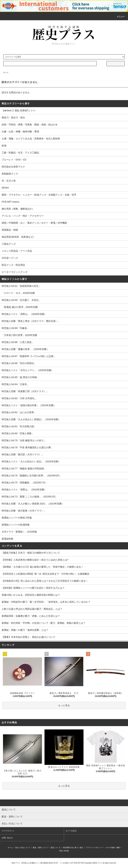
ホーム (6, 72)
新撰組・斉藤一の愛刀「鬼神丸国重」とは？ (25, 630)
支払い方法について (23, 848)
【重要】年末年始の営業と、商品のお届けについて (28, 637)
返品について (55, 848)
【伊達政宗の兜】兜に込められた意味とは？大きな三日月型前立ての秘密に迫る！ (45, 581)
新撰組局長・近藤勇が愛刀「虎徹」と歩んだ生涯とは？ (31, 616)
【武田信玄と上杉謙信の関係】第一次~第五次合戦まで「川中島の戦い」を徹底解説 (45, 574)
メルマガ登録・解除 (112, 848)
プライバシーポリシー (94, 848)
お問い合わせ (7, 838)
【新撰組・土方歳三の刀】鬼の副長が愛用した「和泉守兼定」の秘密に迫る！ (42, 567)
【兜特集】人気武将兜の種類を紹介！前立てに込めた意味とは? (35, 560)
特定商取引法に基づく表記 (73, 848)
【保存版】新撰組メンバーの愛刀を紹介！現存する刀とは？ (33, 588)
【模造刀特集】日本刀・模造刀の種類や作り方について (31, 553)
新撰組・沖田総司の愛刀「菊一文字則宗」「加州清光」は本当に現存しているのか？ (46, 602)
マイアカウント (8, 831)
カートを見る (71, 831)
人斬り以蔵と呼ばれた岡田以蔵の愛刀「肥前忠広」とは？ (32, 609)
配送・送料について (40, 848)
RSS (61, 851)
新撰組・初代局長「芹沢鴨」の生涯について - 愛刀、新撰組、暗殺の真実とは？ (43, 623)
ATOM (66, 851)
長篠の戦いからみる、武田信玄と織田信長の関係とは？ (31, 595)
